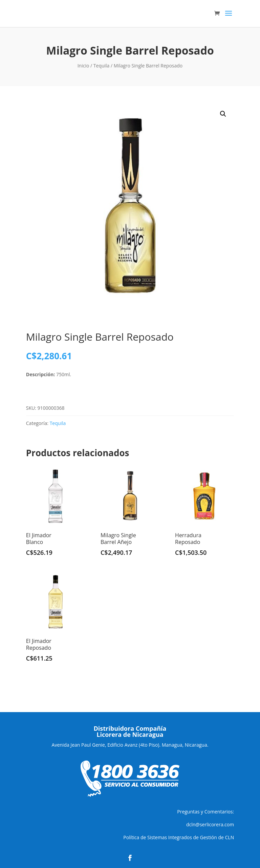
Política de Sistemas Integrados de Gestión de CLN (179, 837)
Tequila (102, 66)
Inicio (83, 66)
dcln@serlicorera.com (210, 824)
